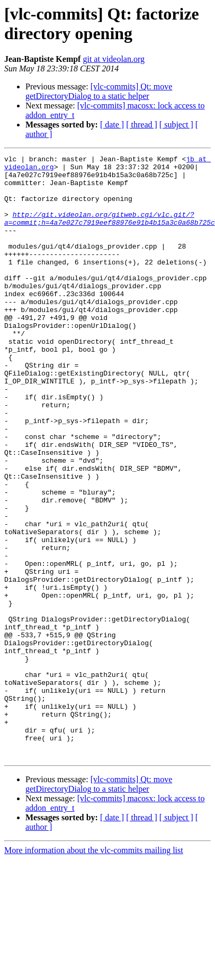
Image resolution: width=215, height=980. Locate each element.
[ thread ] (142, 125)
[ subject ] (176, 125)
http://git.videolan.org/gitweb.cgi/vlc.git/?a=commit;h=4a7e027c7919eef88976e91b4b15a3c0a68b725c (110, 232)
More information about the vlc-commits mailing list (94, 961)
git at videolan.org (114, 59)
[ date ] (112, 125)
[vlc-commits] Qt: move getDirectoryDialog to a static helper (99, 91)
